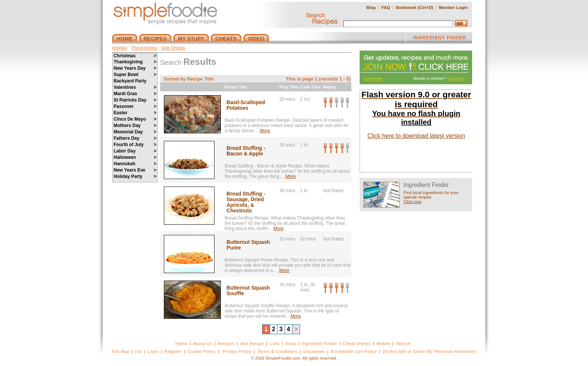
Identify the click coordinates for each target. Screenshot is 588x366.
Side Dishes (173, 48)
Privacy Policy (237, 351)
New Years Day (135, 68)
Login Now (456, 78)
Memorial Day (135, 132)
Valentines (135, 87)
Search (403, 344)
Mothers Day (135, 125)
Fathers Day (135, 138)
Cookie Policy (202, 351)
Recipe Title (236, 87)
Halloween (135, 157)
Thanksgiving (144, 48)
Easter (135, 113)
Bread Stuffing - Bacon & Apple (246, 151)
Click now (412, 202)
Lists (274, 344)
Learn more (373, 78)
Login (153, 351)
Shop (291, 344)
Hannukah (135, 164)
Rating (329, 87)
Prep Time (289, 87)
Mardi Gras (135, 94)
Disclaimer (314, 351)
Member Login (453, 7)
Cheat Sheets (357, 344)
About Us (203, 344)
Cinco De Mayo (135, 119)
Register (173, 351)
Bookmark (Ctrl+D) (415, 7)
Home (181, 344)
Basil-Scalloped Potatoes (246, 105)
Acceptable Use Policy (354, 351)
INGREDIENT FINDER (439, 39)
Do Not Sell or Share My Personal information (430, 351)
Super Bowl (135, 75)
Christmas (135, 56)
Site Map (121, 351)
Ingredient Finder (319, 344)
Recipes (226, 344)
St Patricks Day (135, 100)
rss (139, 351)
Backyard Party (130, 81)
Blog (371, 7)
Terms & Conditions (277, 351)
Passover (135, 106)
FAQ (386, 7)
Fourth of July (135, 145)
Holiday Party (135, 176)
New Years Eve (135, 170)
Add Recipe (252, 344)
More (265, 131)
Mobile (383, 344)
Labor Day (135, 151)
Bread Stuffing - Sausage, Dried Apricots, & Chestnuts (246, 202)
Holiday (120, 48)
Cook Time (310, 87)
